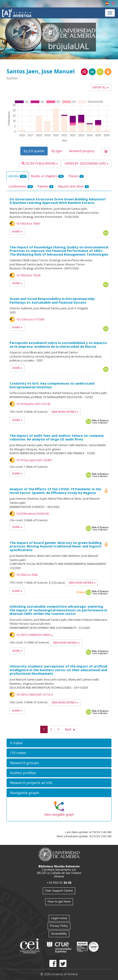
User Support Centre (59, 890)
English (113, 3)
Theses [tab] (76, 176)
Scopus (81, 592)
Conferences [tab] (21, 186)
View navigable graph (59, 814)
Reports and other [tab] (73, 186)
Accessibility (59, 933)
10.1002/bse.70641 (28, 224)
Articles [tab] (18, 176)
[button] (59, 743)
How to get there (59, 901)
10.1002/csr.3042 (27, 575)
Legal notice (59, 918)
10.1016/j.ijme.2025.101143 (33, 404)
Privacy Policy (59, 926)
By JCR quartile (34, 151)
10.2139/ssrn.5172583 (30, 319)
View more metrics (65, 412)
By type (57, 151)
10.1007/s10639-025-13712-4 (34, 695)
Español (107, 3)
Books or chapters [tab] (47, 176)
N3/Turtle (100, 72)
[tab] (59, 743)
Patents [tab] (45, 186)
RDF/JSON (108, 72)
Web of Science (100, 421)
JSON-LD (92, 72)
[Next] (70, 729)
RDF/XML (84, 72)
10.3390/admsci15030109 (32, 514)
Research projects (82, 151)
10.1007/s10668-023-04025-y (34, 635)
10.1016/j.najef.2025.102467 (34, 460)
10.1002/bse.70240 (28, 275)
